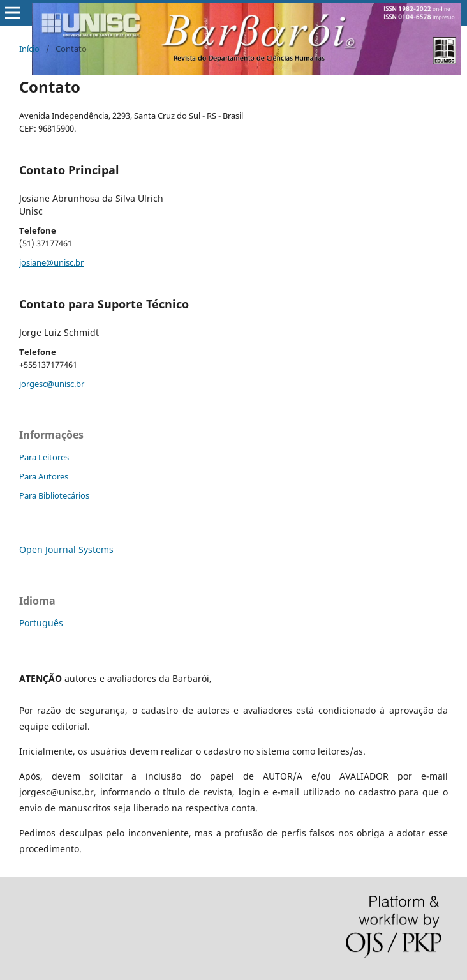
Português (41, 623)
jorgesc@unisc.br (52, 384)
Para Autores (44, 476)
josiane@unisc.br (51, 262)
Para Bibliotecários (54, 495)
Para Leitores (44, 457)
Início (29, 49)
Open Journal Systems (66, 549)
